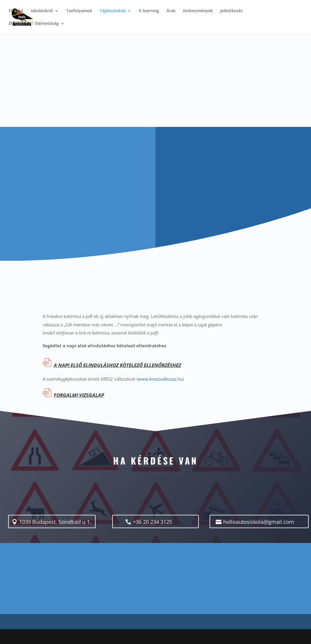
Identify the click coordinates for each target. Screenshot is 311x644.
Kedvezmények (198, 11)
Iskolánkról (42, 11)
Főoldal (16, 11)
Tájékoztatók (113, 11)
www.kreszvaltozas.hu (160, 379)
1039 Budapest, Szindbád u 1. (56, 522)
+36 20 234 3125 (155, 522)
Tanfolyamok (79, 11)
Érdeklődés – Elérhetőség (34, 24)
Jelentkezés (232, 11)
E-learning (149, 11)
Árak (171, 11)
